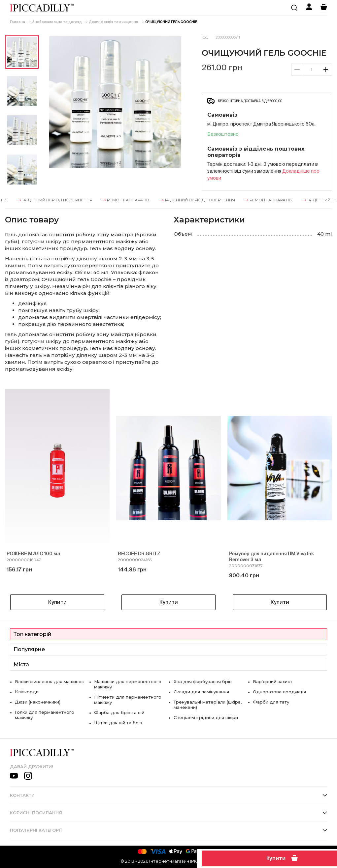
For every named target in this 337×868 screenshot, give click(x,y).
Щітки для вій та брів (118, 723)
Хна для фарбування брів (203, 681)
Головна (17, 22)
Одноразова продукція (279, 692)
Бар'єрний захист (273, 681)
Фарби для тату (271, 702)
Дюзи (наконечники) (38, 702)
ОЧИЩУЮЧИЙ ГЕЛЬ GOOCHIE (171, 22)
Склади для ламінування (201, 692)
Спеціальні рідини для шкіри (206, 717)
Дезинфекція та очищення (114, 22)
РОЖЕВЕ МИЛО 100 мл (33, 554)
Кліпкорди (27, 692)
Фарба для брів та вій (119, 712)
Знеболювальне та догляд (57, 22)
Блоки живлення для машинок (49, 681)
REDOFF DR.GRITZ (139, 554)
